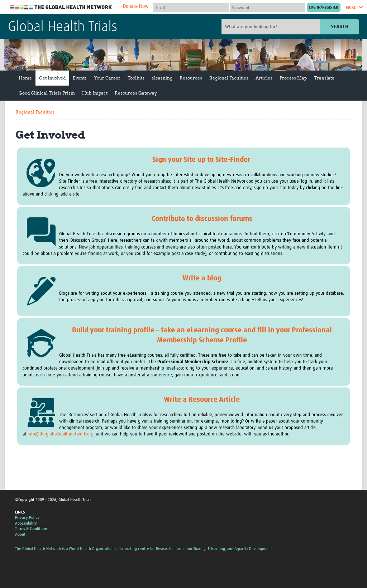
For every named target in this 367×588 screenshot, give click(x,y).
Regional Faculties (229, 78)
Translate (324, 78)
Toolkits (136, 78)
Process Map (293, 78)
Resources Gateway (136, 93)
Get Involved (52, 78)
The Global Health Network (61, 7)
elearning (162, 78)
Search (340, 27)
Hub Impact (95, 93)
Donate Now (136, 6)
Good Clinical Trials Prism (47, 93)
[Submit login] (324, 8)
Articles (264, 78)
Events (80, 78)
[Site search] (272, 27)
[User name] (191, 8)
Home (25, 78)
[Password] (268, 8)
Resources (191, 78)
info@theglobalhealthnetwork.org (61, 434)
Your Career (107, 78)
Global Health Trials (63, 27)
